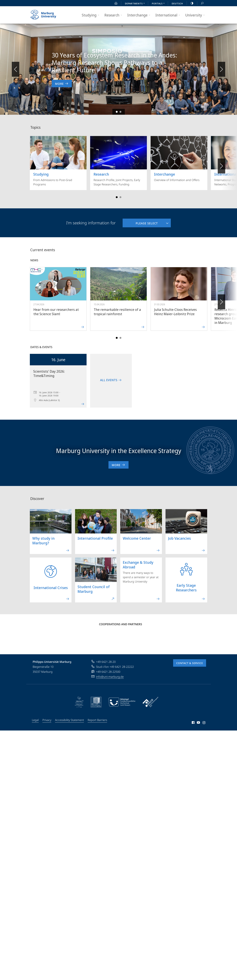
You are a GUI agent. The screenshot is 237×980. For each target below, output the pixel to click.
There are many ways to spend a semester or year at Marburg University (141, 579)
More (118, 465)
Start (114, 3)
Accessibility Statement (69, 720)
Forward (221, 300)
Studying (91, 15)
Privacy (47, 720)
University (196, 15)
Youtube (198, 723)
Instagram (204, 723)
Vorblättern (221, 68)
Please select (140, 222)
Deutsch (177, 3)
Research (114, 15)
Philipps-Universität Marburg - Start (47, 15)
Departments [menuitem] (136, 4)
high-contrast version (190, 3)
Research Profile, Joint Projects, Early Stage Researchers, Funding (118, 161)
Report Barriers (97, 720)
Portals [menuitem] (159, 4)
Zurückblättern (16, 68)
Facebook (193, 723)
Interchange (140, 15)
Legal (35, 720)
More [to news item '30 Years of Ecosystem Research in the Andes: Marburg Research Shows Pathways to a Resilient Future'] (62, 84)
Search (200, 3)
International (169, 15)
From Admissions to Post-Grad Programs (58, 161)
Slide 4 (120, 197)
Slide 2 (120, 112)
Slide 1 (117, 112)
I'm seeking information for (91, 223)
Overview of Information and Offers (179, 159)
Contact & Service (190, 663)
